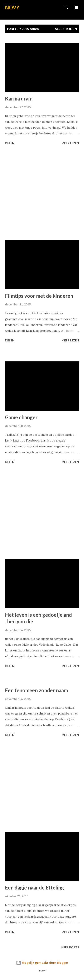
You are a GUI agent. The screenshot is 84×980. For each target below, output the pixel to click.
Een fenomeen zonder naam (36, 690)
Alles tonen (66, 29)
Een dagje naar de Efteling (34, 888)
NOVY (12, 7)
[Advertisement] (42, 193)
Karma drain (19, 99)
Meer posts (70, 947)
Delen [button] (10, 143)
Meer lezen (70, 143)
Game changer (21, 417)
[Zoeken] (66, 7)
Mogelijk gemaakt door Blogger (42, 963)
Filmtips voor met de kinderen (39, 296)
